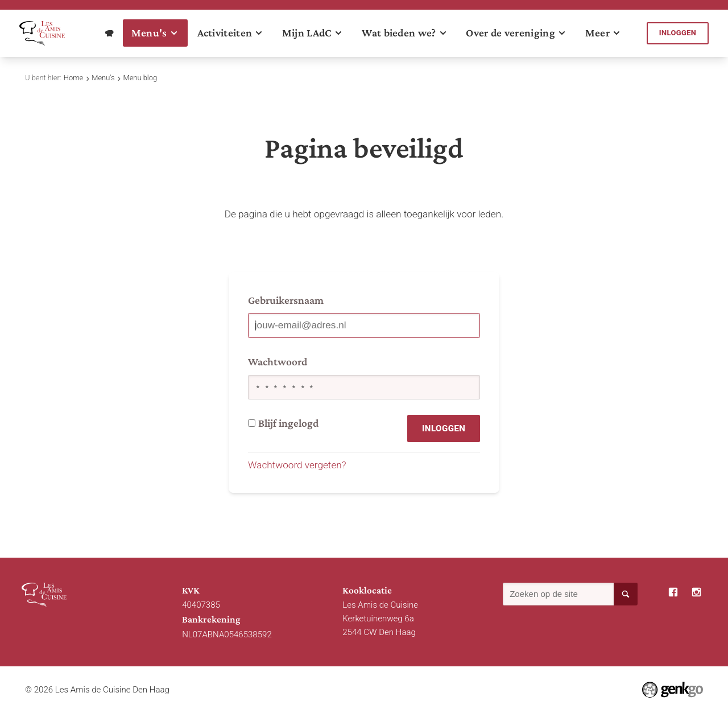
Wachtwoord (278, 362)
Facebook (673, 592)
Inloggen (678, 33)
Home (73, 78)
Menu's (103, 78)
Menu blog (140, 78)
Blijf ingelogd (283, 423)
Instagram (697, 592)
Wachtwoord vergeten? (297, 465)
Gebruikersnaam (286, 300)
